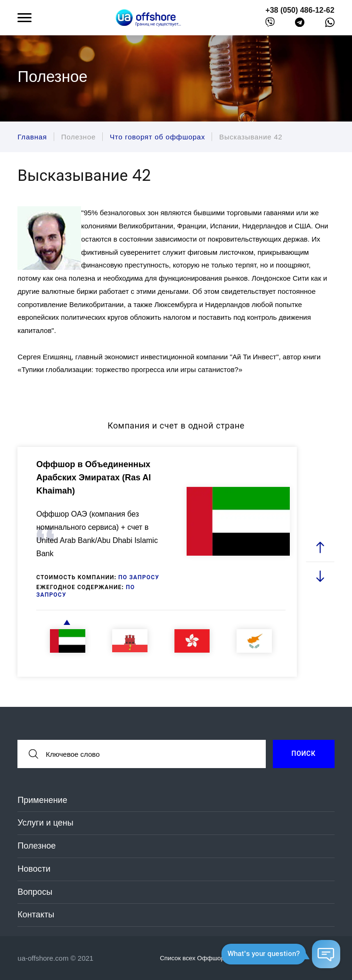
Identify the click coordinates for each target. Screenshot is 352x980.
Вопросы (35, 892)
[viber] (270, 24)
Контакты (36, 915)
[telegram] (300, 24)
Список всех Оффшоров (201, 958)
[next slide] (320, 576)
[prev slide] (320, 547)
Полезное (37, 846)
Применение (42, 800)
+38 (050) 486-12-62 (300, 10)
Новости (34, 869)
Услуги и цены (45, 823)
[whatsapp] (330, 24)
